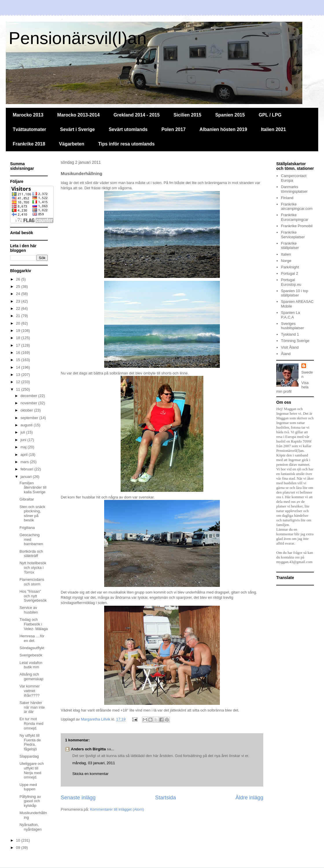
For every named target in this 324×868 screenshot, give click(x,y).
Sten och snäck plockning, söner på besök (32, 514)
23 (19, 301)
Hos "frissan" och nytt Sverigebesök (33, 596)
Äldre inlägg (249, 798)
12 (19, 382)
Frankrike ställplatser (290, 246)
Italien (286, 254)
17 (19, 345)
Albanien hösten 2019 (223, 129)
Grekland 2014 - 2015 (137, 115)
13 (19, 375)
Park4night (290, 267)
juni (24, 440)
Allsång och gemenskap (31, 677)
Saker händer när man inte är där (32, 707)
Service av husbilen (28, 610)
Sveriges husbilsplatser (292, 326)
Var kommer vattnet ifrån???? (30, 691)
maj (24, 447)
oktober (27, 410)
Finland (287, 198)
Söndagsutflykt (32, 648)
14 (19, 367)
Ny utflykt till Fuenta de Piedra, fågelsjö (30, 742)
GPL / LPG (270, 115)
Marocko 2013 (28, 115)
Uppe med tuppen (28, 787)
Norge (286, 261)
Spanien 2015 (230, 115)
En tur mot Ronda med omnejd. (31, 723)
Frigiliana (27, 528)
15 (19, 360)
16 (19, 353)
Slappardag (29, 756)
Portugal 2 (289, 273)
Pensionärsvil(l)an (78, 38)
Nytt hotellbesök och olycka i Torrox (33, 567)
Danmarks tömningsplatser (294, 189)
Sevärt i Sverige (78, 129)
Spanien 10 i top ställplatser (294, 293)
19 (19, 331)
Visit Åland (290, 347)
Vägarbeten (72, 144)
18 (19, 338)
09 (19, 848)
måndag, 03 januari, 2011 (94, 763)
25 (19, 286)
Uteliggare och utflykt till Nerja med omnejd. (32, 770)
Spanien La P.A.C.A (290, 315)
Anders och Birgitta (88, 749)
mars (25, 462)
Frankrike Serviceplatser (293, 235)
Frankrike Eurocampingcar (295, 217)
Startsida (165, 798)
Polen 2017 (174, 129)
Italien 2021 (273, 129)
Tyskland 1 (290, 334)
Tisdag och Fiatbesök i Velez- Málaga (33, 624)
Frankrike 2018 (29, 144)
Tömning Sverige (295, 341)
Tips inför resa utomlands (126, 144)
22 (19, 309)
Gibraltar (27, 499)
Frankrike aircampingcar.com (297, 206)
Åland (286, 354)
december (29, 396)
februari (27, 469)
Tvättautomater (30, 129)
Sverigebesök (31, 655)
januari (27, 477)
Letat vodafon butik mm (31, 665)
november (29, 403)
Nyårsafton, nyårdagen (30, 827)
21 (19, 316)
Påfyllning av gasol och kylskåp (30, 801)
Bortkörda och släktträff (31, 554)
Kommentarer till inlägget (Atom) (117, 809)
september (30, 418)
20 (19, 323)
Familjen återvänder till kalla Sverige (33, 487)
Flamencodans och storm (32, 582)
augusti (27, 425)
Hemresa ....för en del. (32, 638)
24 (19, 294)
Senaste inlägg (78, 798)
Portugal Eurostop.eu (291, 282)
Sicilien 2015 (187, 115)
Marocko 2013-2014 (79, 115)
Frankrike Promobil (297, 226)
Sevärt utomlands (128, 129)
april (25, 455)
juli (23, 432)
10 (19, 840)
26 (19, 279)
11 (19, 389)
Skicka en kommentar (90, 774)
